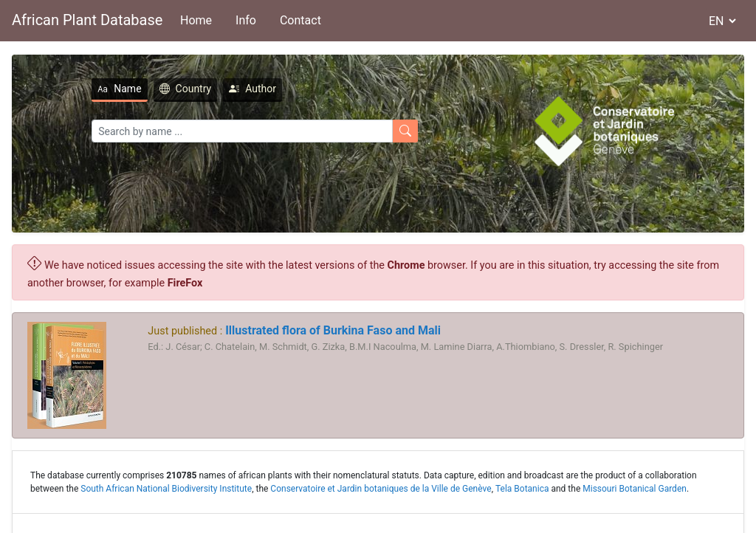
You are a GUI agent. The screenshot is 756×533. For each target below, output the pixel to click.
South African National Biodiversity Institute (166, 489)
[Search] (242, 131)
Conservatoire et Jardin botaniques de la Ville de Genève (381, 489)
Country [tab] (186, 89)
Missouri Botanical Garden (635, 489)
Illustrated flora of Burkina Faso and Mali (331, 330)
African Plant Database (87, 20)
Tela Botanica (522, 489)
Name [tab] (119, 89)
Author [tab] (252, 89)
